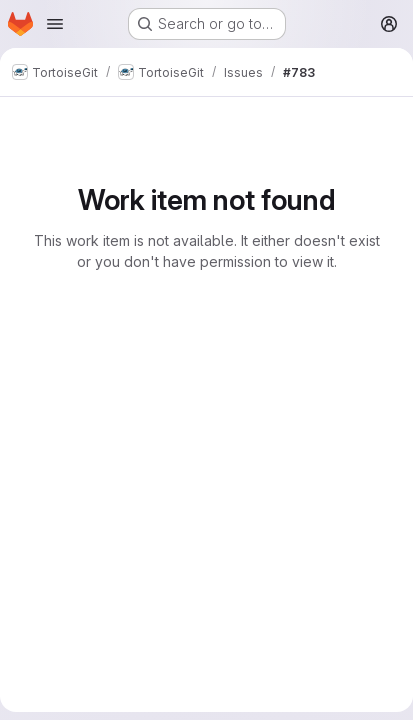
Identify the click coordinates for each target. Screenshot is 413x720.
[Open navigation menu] (55, 24)
